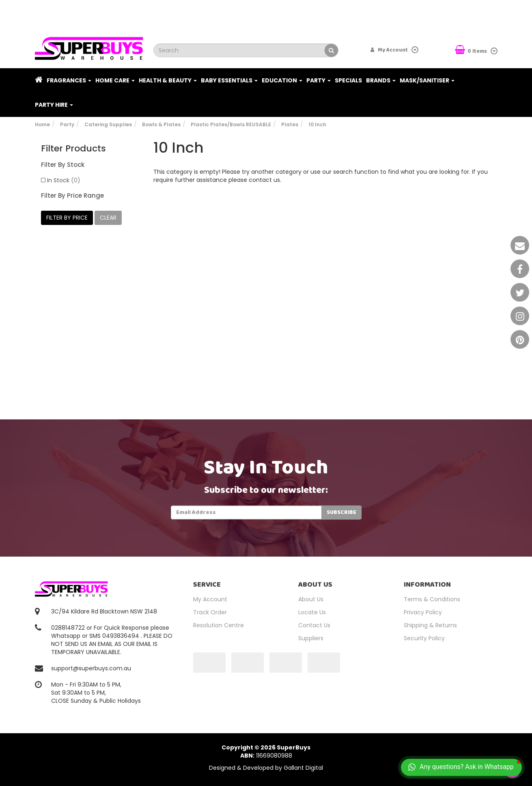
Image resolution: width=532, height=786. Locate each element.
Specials (348, 80)
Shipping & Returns (430, 625)
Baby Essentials (229, 80)
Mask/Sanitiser (427, 80)
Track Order (210, 612)
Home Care (115, 80)
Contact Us (314, 625)
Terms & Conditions (432, 599)
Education (282, 80)
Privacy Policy (423, 612)
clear (108, 218)
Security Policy (424, 638)
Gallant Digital (303, 768)
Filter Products (73, 149)
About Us (311, 599)
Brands (381, 80)
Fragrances (69, 80)
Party (319, 80)
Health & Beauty (168, 80)
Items (472, 51)
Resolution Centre (219, 625)
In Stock (64, 180)
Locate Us (312, 612)
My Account (210, 599)
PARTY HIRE (54, 105)
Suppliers (311, 638)
